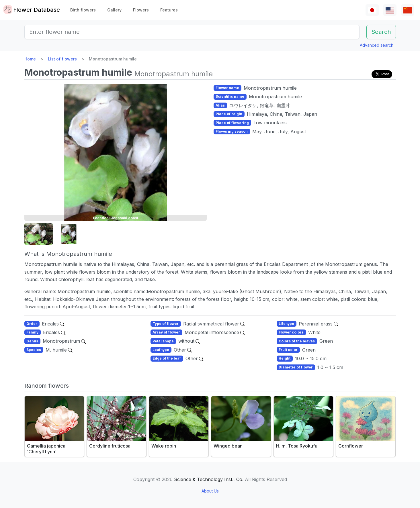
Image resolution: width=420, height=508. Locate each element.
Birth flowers (83, 10)
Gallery (114, 10)
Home (30, 59)
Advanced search (377, 45)
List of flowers (62, 59)
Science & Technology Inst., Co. (209, 479)
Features (169, 10)
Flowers (141, 10)
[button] (39, 234)
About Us (210, 491)
